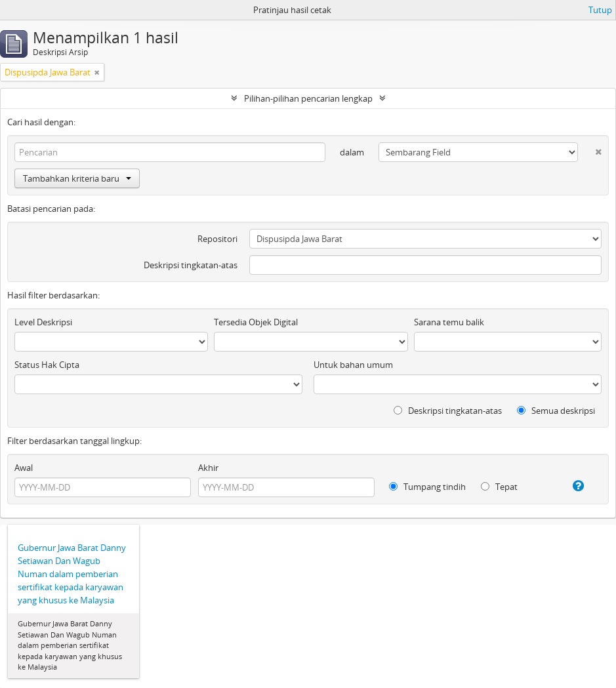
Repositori (217, 239)
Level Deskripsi (43, 322)
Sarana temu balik (449, 322)
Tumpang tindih (427, 487)
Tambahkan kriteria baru (77, 178)
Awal (24, 468)
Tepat (499, 487)
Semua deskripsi (556, 411)
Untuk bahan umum (353, 365)
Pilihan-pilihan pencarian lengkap (308, 98)
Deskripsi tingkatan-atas (191, 265)
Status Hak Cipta (47, 365)
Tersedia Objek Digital (256, 322)
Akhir (208, 468)
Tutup (600, 10)
